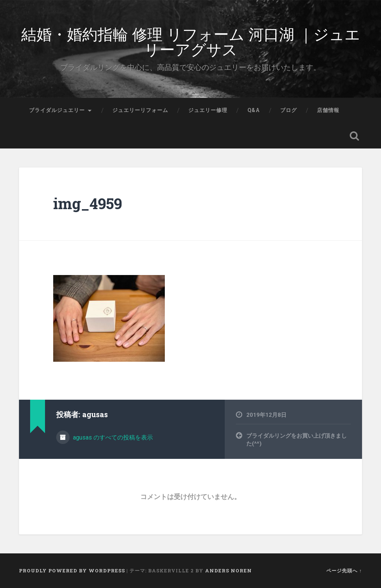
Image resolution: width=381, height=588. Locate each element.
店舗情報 (328, 110)
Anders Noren (228, 571)
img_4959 (88, 203)
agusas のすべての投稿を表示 (112, 437)
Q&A (254, 110)
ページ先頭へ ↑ (344, 571)
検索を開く (355, 136)
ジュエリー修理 (208, 110)
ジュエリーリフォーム (140, 110)
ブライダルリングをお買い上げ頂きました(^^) (297, 440)
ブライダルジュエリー (57, 110)
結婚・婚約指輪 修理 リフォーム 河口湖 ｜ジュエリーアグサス (191, 41)
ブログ (289, 110)
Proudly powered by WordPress (72, 571)
